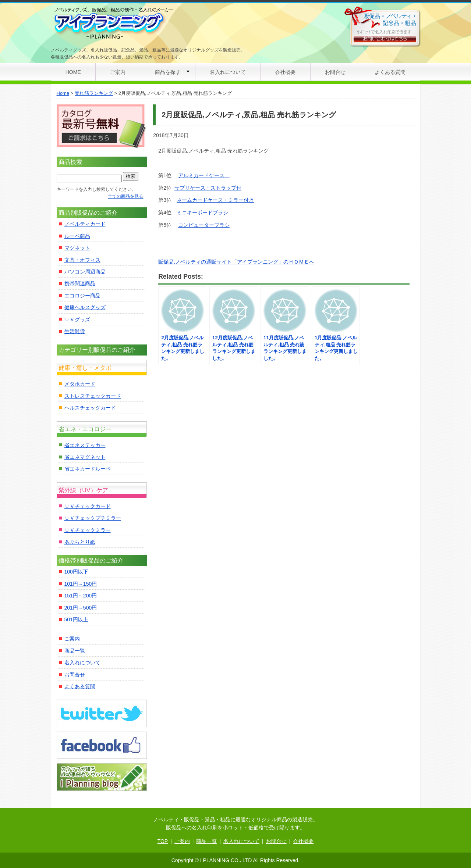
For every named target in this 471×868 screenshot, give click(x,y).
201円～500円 (81, 608)
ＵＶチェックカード (88, 506)
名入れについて (228, 72)
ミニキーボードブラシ (205, 212)
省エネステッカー (85, 445)
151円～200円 (81, 596)
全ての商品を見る (125, 196)
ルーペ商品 (77, 236)
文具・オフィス (82, 260)
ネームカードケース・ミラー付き (215, 200)
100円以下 (76, 572)
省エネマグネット (85, 457)
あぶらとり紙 (80, 542)
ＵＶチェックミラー (88, 530)
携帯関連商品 (80, 283)
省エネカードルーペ (88, 469)
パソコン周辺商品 (85, 272)
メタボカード (80, 384)
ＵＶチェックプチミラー (93, 518)
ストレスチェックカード (93, 396)
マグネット (77, 248)
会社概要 (285, 72)
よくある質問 (390, 72)
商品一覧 (75, 651)
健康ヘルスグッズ (85, 307)
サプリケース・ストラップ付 (208, 188)
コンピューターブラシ (204, 225)
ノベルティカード (85, 224)
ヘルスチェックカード (90, 408)
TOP (163, 841)
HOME (73, 72)
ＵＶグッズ (77, 319)
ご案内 (118, 72)
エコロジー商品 (82, 296)
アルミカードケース (204, 175)
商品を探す (168, 72)
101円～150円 (81, 584)
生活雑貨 (75, 331)
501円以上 (76, 619)
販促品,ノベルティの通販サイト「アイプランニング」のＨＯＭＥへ (236, 262)
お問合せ (335, 72)
